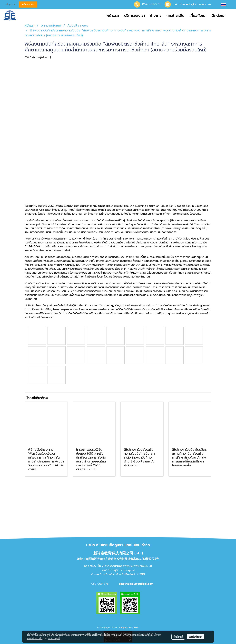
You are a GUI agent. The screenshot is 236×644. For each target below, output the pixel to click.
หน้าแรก (113, 15)
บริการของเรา (134, 15)
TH (226, 4)
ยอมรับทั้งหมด (196, 637)
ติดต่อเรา (218, 15)
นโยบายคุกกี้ (54, 638)
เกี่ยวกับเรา (198, 15)
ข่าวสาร (156, 15)
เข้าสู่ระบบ (10, 5)
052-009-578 (151, 4)
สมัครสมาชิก (28, 5)
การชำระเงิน (175, 15)
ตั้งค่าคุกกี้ (178, 637)
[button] (231, 16)
